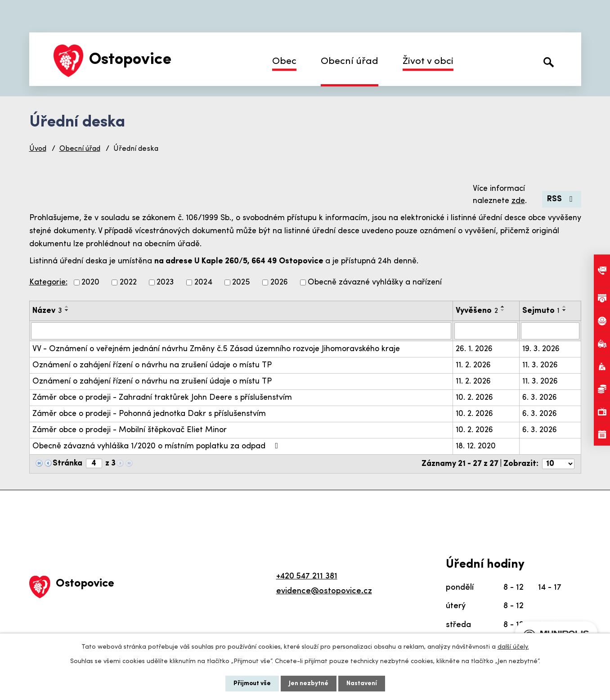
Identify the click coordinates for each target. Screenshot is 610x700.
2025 (241, 282)
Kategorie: (48, 282)
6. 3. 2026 (540, 398)
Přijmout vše (252, 684)
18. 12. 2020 (476, 446)
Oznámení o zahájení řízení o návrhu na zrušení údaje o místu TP (152, 365)
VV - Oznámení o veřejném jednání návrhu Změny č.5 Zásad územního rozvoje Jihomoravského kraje (216, 349)
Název (47, 311)
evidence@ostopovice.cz (324, 591)
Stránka (67, 463)
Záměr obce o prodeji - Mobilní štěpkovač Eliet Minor (130, 430)
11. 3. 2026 (540, 365)
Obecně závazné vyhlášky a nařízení (375, 282)
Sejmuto (541, 311)
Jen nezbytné (309, 684)
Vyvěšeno (477, 311)
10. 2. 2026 (474, 398)
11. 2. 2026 (473, 365)
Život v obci (428, 61)
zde (518, 201)
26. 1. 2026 (474, 349)
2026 (279, 282)
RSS (562, 199)
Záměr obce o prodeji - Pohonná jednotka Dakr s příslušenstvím (149, 414)
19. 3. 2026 (541, 349)
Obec (284, 61)
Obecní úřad (350, 61)
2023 (165, 282)
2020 (90, 282)
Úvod (38, 149)
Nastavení (362, 684)
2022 (128, 282)
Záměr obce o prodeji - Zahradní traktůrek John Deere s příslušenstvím (162, 398)
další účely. (513, 647)
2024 (203, 282)
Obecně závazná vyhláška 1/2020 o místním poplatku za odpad (157, 446)
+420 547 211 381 (307, 576)
